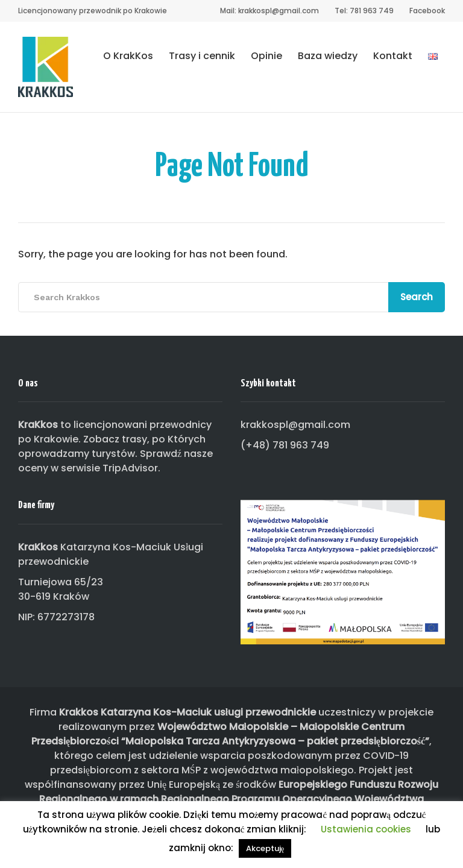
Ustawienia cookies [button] (366, 829)
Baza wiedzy (328, 56)
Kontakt (393, 56)
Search (417, 297)
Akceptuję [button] (265, 848)
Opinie (266, 56)
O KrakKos (128, 56)
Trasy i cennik (202, 56)
